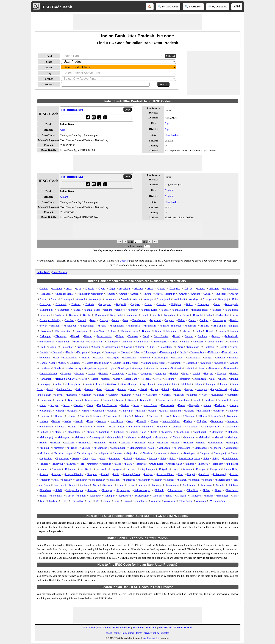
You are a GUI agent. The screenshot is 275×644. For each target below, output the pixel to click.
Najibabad (133, 453)
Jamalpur (211, 384)
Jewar (133, 389)
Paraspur (93, 464)
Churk (152, 347)
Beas (125, 320)
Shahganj (156, 485)
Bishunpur (61, 336)
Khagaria (73, 411)
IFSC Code (89, 628)
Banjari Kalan (150, 310)
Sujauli (82, 496)
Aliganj (189, 288)
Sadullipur (81, 480)
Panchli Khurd (231, 458)
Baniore (120, 310)
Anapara (195, 294)
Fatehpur (145, 358)
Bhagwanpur (87, 326)
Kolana (56, 421)
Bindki (198, 331)
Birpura (222, 331)
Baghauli (121, 304)
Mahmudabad (115, 437)
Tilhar (235, 496)
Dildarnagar (150, 352)
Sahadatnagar (97, 480)
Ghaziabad (191, 363)
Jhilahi (165, 389)
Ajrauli (161, 288)
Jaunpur (122, 389)
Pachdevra (115, 458)
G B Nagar (193, 358)
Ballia (189, 304)
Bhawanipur (81, 331)
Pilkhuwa (203, 464)
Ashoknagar (95, 299)
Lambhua (104, 432)
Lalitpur (90, 432)
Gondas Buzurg (73, 368)
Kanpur (132, 400)
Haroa (84, 379)
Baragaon (74, 315)
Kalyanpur (218, 395)
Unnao (106, 501)
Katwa (181, 405)
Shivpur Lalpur (75, 490)
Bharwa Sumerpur (171, 326)
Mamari (219, 437)
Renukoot (204, 474)
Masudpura (85, 442)
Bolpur (120, 336)
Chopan (96, 347)
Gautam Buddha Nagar (125, 363)
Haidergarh (118, 373)
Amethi (111, 294)
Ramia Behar (231, 469)
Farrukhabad (130, 358)
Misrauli (86, 448)
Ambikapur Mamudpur (90, 294)
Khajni (152, 411)
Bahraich (162, 304)
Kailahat (127, 395)
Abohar (44, 288)
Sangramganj (223, 480)
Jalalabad (186, 384)
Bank (49, 56)
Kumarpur (233, 421)
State (49, 62)
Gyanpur (80, 373)
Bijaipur (146, 331)
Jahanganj (162, 384)
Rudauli (234, 474)
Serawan (142, 485)
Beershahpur (139, 320)
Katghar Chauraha (107, 405)
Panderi (44, 464)
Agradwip (124, 288)
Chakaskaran (95, 342)
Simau (218, 490)
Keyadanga (45, 411)
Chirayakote (67, 347)
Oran (103, 458)
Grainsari (176, 368)
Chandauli (127, 342)
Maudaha (163, 442)
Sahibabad (130, 480)
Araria (43, 299)
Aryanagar (66, 299)
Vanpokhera (141, 501)
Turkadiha (77, 501)
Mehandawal (216, 442)
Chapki (175, 342)
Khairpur (113, 411)
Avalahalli (179, 299)
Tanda (169, 496)
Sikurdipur (193, 490)
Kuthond (149, 427)
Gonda (57, 368)
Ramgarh (215, 469)
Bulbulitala (64, 342)
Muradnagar (232, 448)
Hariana (234, 373)
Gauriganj (75, 363)
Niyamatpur (62, 458)
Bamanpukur (46, 310)
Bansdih (217, 310)
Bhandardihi (118, 326)
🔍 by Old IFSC (218, 7)
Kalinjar (193, 395)
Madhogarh (200, 432)
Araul (54, 299)
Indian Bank (43, 272)
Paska (118, 464)
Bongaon (133, 336)
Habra (92, 373)
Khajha (141, 411)
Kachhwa (72, 395)
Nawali (234, 453)
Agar (79, 288)
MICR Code (104, 628)
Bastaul (82, 320)
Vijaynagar (169, 501)
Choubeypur (111, 347)
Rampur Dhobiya (74, 474)
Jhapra (154, 389)
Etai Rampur (70, 358)
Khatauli (140, 416)
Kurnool (101, 427)
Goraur (151, 368)
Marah (43, 442)
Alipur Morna (231, 288)
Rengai (191, 474)
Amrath (123, 294)
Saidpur (158, 480)
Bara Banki (232, 310)
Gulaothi (189, 368)
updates (165, 633)
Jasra (99, 389)
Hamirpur (161, 373)
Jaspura (89, 389)
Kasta (90, 405)
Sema (131, 485)
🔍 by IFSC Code (168, 7)
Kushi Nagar (117, 427)
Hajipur (132, 373)
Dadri (180, 347)
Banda (77, 310)
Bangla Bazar (92, 310)
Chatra (186, 342)
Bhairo (103, 326)
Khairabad (98, 411)
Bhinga (113, 331)
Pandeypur (57, 464)
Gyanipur (66, 373)
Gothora (163, 368)
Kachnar (86, 395)
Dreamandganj (168, 352)
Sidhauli (159, 490)
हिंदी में (237, 7)
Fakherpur (113, 358)
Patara (128, 464)
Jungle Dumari (219, 389)
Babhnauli (61, 304)
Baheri (148, 304)
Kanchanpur (75, 400)
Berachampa (219, 320)
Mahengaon (64, 437)
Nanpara (162, 453)
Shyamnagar (123, 490)
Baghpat (135, 304)
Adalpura (57, 288)
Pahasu (153, 458)
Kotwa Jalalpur (171, 421)
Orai (94, 458)
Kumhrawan (46, 427)
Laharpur (176, 427)
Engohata (45, 358)
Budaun (189, 336)
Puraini (43, 469)
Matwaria (140, 442)
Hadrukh (104, 373)
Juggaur (189, 389)
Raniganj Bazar (132, 474)
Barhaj (209, 315)
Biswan (88, 336)
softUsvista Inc (151, 638)
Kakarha (166, 395)
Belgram (170, 320)
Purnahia (56, 469)
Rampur (56, 474)
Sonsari (70, 496)
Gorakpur (138, 368)
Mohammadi (118, 448)
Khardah (84, 416)
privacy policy (151, 633)
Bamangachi (232, 304)
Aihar (150, 288)
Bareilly (156, 315)
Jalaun (198, 384)
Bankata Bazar (200, 310)
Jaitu (174, 384)
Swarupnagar (142, 496)
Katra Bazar (150, 405)
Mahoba (132, 437)
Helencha (146, 379)
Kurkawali (86, 427)
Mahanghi (233, 432)
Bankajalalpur (180, 310)
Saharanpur (114, 480)
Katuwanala (168, 405)
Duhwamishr (197, 352)
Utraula (127, 501)
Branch (49, 79)
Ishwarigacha (73, 384)
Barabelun (60, 315)
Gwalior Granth (48, 373)
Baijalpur (176, 304)
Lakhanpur (191, 427)
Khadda (60, 411)
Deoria (70, 352)
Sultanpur (110, 496)
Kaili (138, 395)
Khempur (154, 416)
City (49, 73)
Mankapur (233, 437)
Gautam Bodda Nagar (97, 363)
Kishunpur (233, 416)
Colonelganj (166, 347)
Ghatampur (175, 363)
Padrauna (141, 458)
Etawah (86, 358)
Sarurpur (108, 485)
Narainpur (189, 453)
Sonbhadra (57, 496)
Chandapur (112, 342)
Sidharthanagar (142, 490)
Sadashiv (67, 480)
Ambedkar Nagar (64, 294)
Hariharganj (46, 379)
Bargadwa (184, 315)
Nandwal (148, 453)
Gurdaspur (215, 368)
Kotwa (154, 421)
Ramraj (105, 474)
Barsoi (235, 315)
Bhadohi (56, 326)
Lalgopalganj (73, 432)
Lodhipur (119, 432)
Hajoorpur (146, 373)
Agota (102, 288)
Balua (217, 304)
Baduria (90, 304)
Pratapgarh (217, 464)
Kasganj (55, 405)
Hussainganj (200, 379)
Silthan (206, 490)
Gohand (234, 363)
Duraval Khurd (230, 352)
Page (131, 242)
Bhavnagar (45, 331)
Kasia (66, 405)
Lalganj (57, 432)
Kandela (107, 400)
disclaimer (129, 633)
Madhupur (217, 432)
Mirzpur (72, 448)
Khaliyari (233, 411)
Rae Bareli (86, 469)
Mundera (216, 448)
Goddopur (220, 363)
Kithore (44, 421)
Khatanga (126, 416)
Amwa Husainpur (165, 294)
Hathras (106, 379)
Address (49, 84)
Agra (63, 130)
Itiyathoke (112, 384)
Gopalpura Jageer (95, 368)
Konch (79, 421)
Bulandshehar (47, 342)
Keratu (207, 405)
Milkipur (44, 448)
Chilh (42, 347)
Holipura (169, 379)
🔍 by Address (193, 7)
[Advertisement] (138, 22)
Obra (85, 458)
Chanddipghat (159, 342)
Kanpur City (147, 400)
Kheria (177, 416)
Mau (151, 442)
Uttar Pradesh (172, 135)
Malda (176, 437)
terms (139, 633)
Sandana (208, 480)
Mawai (176, 442)
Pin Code (151, 628)
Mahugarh (146, 437)
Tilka (42, 501)
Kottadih (142, 421)
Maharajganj (46, 437)
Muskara (44, 453)
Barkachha (222, 315)
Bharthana (151, 326)
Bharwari (191, 326)
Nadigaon (103, 453)
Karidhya (209, 400)
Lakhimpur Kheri (211, 427)
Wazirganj (201, 501)
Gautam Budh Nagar (154, 363)
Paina (172, 458)
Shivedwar (45, 490)
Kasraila (78, 405)
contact (117, 633)
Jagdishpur (147, 384)
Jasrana (110, 389)
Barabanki (45, 315)
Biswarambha (104, 336)
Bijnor (158, 331)
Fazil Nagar (161, 358)
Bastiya (104, 320)
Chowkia (127, 347)
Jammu (224, 384)
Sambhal (195, 480)
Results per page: (134, 246)
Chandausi (142, 342)
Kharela (97, 416)
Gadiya (208, 358)
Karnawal (223, 400)
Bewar (43, 326)
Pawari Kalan (175, 464)
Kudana (188, 421)
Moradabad (201, 448)
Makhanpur (162, 437)
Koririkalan (117, 421)
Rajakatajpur (148, 469)
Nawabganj (220, 453)
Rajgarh (163, 469)
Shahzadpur (189, 485)
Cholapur (83, 347)
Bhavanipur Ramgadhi (226, 326)
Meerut (201, 442)
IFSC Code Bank (57, 7)
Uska (116, 501)
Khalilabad (204, 411)
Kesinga (234, 405)
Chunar (140, 347)
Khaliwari (219, 411)
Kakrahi (179, 395)
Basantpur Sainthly (50, 320)
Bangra (108, 310)
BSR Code (138, 628)
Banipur (133, 310)
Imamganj (45, 384)
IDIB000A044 (72, 177)
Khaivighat (127, 411)
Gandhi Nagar (47, 363)
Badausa (76, 304)
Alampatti (175, 288)
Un (97, 501)
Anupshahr (221, 294)
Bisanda (234, 331)
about (109, 633)
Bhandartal (135, 326)
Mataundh (100, 442)
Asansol (80, 299)
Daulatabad (193, 347)
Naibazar (117, 453)
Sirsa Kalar (232, 490)
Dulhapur (213, 352)
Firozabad (177, 358)
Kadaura (100, 395)
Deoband (57, 352)
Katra (136, 405)
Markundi (69, 442)
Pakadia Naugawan (190, 458)
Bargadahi (169, 315)
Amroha (147, 294)
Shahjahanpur (172, 485)
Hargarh (222, 373)
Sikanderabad (175, 490)
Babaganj (223, 299)
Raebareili (101, 469)
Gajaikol (220, 358)
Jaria (79, 389)
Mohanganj (165, 448)
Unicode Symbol (183, 628)
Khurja (203, 416)
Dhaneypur (111, 352)
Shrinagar (107, 490)
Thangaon (196, 496)
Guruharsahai (231, 368)
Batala (115, 320)
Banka (165, 310)
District (49, 67)
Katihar (125, 405)
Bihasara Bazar (130, 331)
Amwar (183, 294)
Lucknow (167, 432)
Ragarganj (116, 469)
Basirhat (69, 320)
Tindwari (54, 501)
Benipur (204, 320)
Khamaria (45, 416)
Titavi (65, 501)
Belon (181, 320)
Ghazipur (206, 363)
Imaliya (234, 379)
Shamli (220, 485)
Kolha (68, 421)
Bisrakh (75, 336)
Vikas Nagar (185, 501)
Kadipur (113, 395)
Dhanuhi (125, 352)
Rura (56, 480)
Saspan (120, 485)
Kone (90, 421)
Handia (174, 373)
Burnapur (79, 342)
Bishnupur (45, 336)
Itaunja (88, 384)
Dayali (235, 347)
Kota (130, 421)
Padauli (128, 458)
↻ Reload (170, 56)
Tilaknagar (222, 496)
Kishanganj (217, 416)
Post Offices (165, 628)
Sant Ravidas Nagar (65, 485)
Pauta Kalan (157, 464)
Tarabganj (181, 496)
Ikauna (223, 379)
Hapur (185, 373)
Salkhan (182, 480)
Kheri (166, 416)
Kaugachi (194, 405)
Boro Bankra (161, 336)
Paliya (216, 458)
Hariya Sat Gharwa (66, 379)
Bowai (177, 336)
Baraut (144, 315)
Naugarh (204, 453)
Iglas (213, 379)
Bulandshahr (232, 336)
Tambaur (157, 496)
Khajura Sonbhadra (170, 411)
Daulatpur (209, 347)
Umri (89, 501)
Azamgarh (208, 299)
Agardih (90, 288)
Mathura (126, 442)
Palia (206, 458)
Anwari (234, 294)
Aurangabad (163, 299)
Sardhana (84, 485)
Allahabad (45, 294)
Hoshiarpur (184, 379)
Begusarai (155, 320)
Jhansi (144, 389)
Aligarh (64, 197)
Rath (181, 474)
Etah (56, 358)
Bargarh (197, 315)
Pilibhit (190, 464)
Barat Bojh (116, 315)
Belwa (192, 320)
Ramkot (44, 474)
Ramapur (201, 469)
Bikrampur (172, 331)
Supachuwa (125, 496)
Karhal (196, 400)
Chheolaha (233, 342)
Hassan (95, 379)
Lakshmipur (232, 427)
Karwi (43, 405)
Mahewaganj (97, 437)
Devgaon (82, 352)
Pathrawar (141, 464)
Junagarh (202, 389)
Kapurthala (183, 400)
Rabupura (70, 469)
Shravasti (92, 490)
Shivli (59, 490)
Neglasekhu (46, 458)
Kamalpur (233, 395)
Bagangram (105, 304)
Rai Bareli (132, 469)
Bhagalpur (70, 326)
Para (82, 464)
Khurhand (190, 416)
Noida (76, 458)
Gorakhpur (124, 368)
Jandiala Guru (65, 389)
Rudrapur (45, 480)
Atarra (137, 299)
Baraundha (131, 315)
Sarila (96, 485)
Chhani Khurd (215, 342)
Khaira (85, 411)
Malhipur (189, 437)
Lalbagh (44, 432)
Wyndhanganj (217, 501)
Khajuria (189, 411)
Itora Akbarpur (129, 384)
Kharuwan (111, 416)
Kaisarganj (151, 395)
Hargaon (209, 373)
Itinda (99, 384)
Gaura (62, 363)
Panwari (71, 464)
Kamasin (59, 400)
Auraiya (148, 299)
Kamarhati (45, 400)
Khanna (58, 416)
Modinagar (101, 448)
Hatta (117, 379)
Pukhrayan (233, 464)
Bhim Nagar (99, 331)
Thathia (209, 496)
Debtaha (44, 352)
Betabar (234, 320)
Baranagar (101, 315)
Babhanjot (45, 304)
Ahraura (139, 288)
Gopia (111, 368)
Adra (69, 288)
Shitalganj (233, 485)
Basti (93, 320)
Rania (116, 474)
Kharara (71, 416)
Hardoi (196, 373)
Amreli (135, 294)
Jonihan (177, 389)
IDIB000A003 (72, 110)
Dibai (137, 352)
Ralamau (187, 469)
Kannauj (120, 400)
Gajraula (234, 358)
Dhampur (96, 352)
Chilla (53, 347)
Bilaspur (186, 331)
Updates (124, 261)
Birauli (210, 331)
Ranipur (148, 474)
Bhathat (205, 326)
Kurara (73, 427)
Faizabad (99, 358)
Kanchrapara (92, 400)
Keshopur (220, 405)
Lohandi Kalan (137, 432)
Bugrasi (216, 336)
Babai (235, 299)
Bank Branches (122, 628)
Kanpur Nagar (165, 400)
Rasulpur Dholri (165, 474)
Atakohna (111, 299)
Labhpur (162, 427)
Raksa (175, 469)
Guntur (202, 368)
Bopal (146, 336)
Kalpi (205, 395)
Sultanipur (95, 496)
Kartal (235, 400)
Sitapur (43, 496)
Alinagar (214, 288)
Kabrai (59, 395)
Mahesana (80, 437)
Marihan (55, 442)
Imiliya (58, 384)
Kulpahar (202, 421)
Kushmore (134, 427)
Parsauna (106, 464)
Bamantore (63, 310)
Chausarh (198, 342)
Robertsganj (220, 474)
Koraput (102, 421)
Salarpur (170, 480)
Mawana (188, 442)
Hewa (158, 379)
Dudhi (183, 352)
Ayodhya (194, 299)
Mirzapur (59, 448)
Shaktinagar (206, 485)
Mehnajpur (233, 442)
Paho (163, 458)
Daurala (223, 347)
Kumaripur (217, 421)
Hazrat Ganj (130, 379)
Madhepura (183, 432)
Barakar (87, 315)
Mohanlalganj (183, 448)
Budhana (202, 336)
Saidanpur (144, 480)
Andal (207, 294)
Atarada (125, 299)
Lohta (154, 432)
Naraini (175, 453)
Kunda (61, 427)
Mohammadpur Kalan (142, 448)
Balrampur (203, 304)
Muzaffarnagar (85, 453)
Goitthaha (45, 368)
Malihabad (204, 437)
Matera (113, 442)
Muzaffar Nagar (63, 453)
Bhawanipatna (63, 331)
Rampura (92, 474)
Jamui (50, 389)
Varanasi (155, 501)
